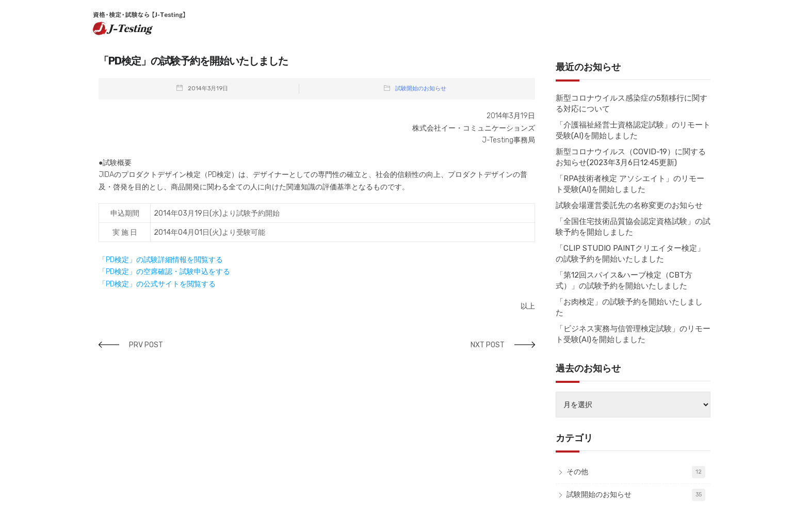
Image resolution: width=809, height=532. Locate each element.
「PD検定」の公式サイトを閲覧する (157, 284)
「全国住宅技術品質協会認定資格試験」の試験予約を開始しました (633, 227)
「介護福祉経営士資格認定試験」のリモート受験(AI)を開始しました (633, 130)
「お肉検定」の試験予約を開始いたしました (629, 307)
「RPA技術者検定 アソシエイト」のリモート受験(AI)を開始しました (630, 184)
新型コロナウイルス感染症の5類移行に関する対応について (632, 103)
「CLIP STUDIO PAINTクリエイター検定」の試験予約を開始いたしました (630, 254)
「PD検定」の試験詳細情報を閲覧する (161, 260)
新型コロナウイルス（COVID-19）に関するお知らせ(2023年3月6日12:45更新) (631, 157)
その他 (577, 472)
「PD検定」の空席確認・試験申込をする (164, 272)
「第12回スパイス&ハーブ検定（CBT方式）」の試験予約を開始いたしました (624, 280)
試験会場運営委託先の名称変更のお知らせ (629, 205)
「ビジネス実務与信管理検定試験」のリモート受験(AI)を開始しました (633, 334)
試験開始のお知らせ (421, 88)
